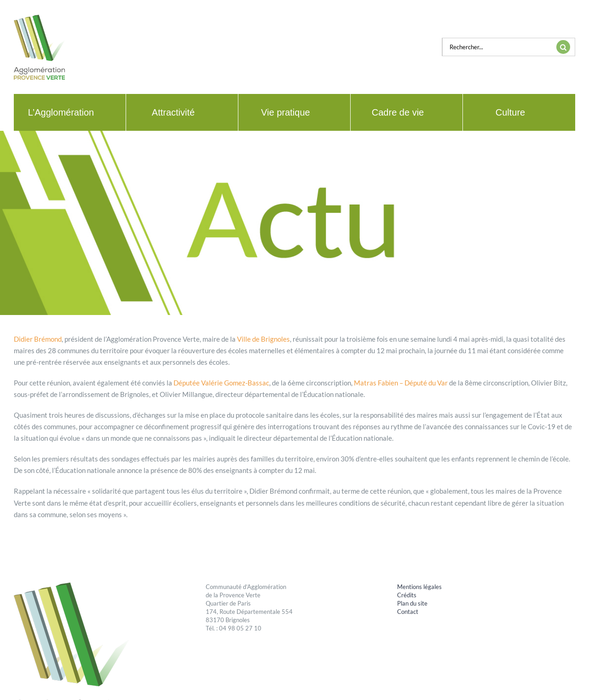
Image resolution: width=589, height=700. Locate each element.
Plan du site (412, 603)
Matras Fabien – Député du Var (401, 383)
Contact (408, 612)
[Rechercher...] (497, 47)
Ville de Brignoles (263, 339)
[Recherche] (563, 47)
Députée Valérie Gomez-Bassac (221, 383)
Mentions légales (419, 587)
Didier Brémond (38, 339)
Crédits (407, 595)
